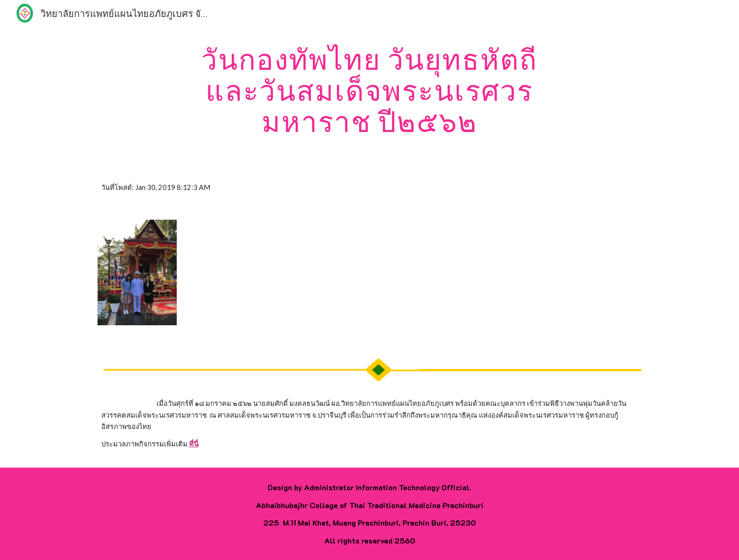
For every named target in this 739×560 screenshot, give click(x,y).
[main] (369, 90)
